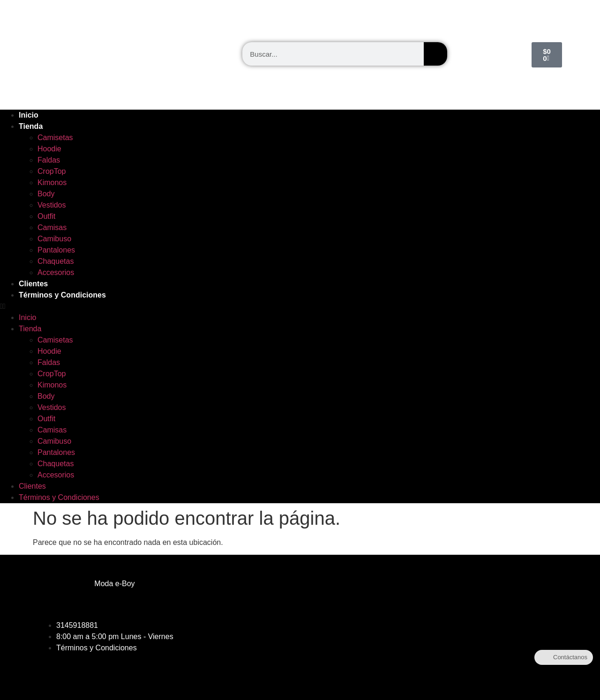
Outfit (46, 216)
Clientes (33, 284)
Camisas (52, 227)
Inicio (29, 115)
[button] (300, 306)
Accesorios (56, 272)
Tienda (31, 126)
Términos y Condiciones (62, 295)
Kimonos (52, 182)
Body (46, 194)
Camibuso (54, 239)
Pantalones (56, 250)
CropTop (52, 171)
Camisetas (55, 138)
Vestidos (52, 205)
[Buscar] (435, 54)
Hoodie (49, 149)
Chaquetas (56, 261)
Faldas (49, 160)
